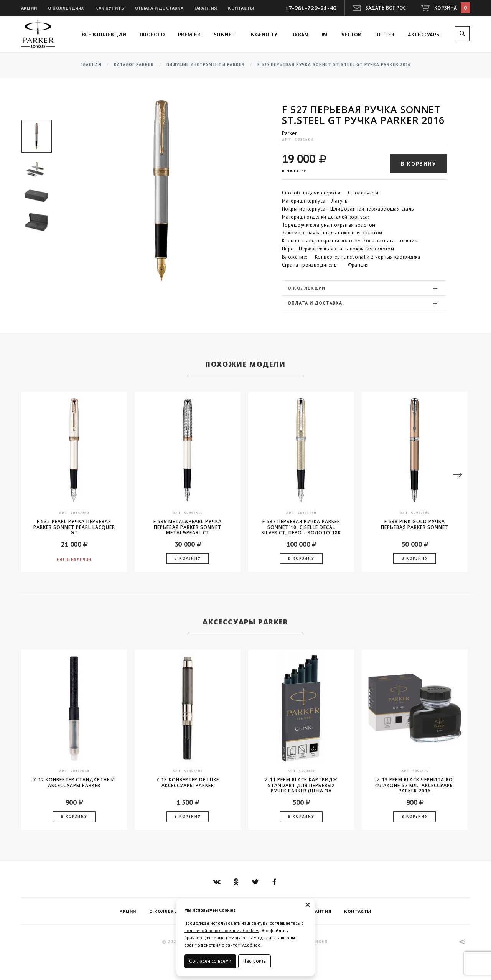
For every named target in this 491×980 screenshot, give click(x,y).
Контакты (241, 8)
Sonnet (225, 35)
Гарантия (206, 8)
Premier (189, 35)
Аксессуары (424, 35)
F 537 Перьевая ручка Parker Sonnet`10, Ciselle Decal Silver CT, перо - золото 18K (301, 527)
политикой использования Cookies (222, 930)
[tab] (364, 288)
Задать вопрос (386, 8)
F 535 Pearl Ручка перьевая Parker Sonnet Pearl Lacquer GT (74, 527)
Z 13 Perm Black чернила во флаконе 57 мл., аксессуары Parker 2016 (415, 785)
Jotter (385, 35)
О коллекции (363, 288)
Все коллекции (104, 35)
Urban (300, 35)
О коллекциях (66, 8)
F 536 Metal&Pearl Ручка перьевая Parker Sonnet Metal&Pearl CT (188, 527)
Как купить (110, 8)
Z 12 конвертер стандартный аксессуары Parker (74, 783)
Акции (29, 8)
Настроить (255, 961)
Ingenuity (264, 35)
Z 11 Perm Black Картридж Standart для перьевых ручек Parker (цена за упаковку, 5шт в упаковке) (301, 785)
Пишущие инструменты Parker (206, 65)
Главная (91, 65)
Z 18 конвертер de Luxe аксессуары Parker (188, 783)
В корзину (419, 164)
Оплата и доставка (159, 8)
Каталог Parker (134, 65)
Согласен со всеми (210, 961)
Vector (351, 35)
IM (325, 35)
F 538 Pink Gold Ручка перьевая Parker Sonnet (415, 525)
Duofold (152, 35)
